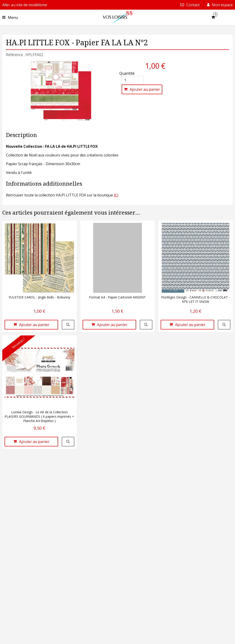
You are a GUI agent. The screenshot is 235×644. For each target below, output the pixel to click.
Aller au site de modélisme (25, 5)
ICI (116, 195)
